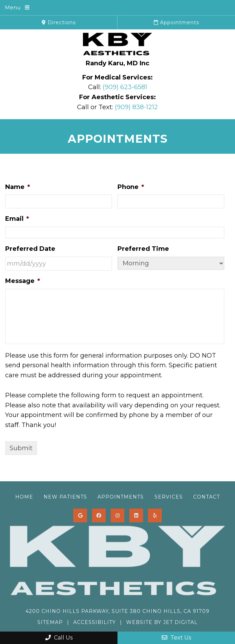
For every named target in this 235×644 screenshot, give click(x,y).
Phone (131, 187)
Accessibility (95, 622)
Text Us (176, 638)
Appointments (176, 22)
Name (18, 187)
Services (169, 497)
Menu (13, 7)
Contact (206, 497)
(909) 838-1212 (136, 107)
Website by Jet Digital (162, 622)
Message (23, 281)
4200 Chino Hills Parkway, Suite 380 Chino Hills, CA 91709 (117, 611)
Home (24, 497)
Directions (59, 22)
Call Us (59, 638)
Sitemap (50, 622)
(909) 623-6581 (125, 87)
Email (17, 219)
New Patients (65, 497)
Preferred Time (143, 249)
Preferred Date (30, 249)
